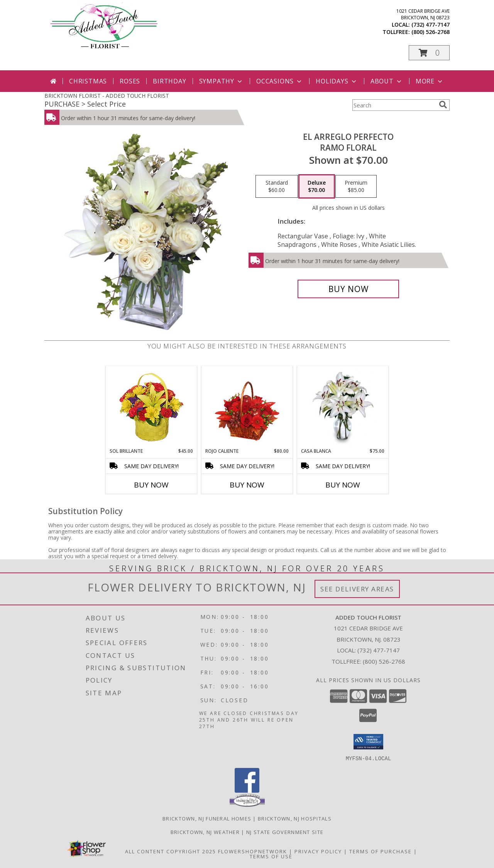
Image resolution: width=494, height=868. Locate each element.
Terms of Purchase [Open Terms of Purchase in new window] (381, 851)
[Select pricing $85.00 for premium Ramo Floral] (356, 187)
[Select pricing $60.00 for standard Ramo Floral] (277, 187)
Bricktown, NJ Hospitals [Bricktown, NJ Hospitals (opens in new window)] (295, 818)
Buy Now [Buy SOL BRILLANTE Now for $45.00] (151, 485)
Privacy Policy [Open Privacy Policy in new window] (318, 851)
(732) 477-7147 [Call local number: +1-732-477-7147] (431, 25)
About (387, 81)
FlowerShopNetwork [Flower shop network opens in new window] (253, 851)
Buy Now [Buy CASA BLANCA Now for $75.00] (343, 485)
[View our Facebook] (247, 790)
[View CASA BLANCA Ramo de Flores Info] (343, 407)
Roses (130, 81)
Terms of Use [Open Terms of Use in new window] (271, 856)
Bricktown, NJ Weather (205, 832)
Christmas (88, 81)
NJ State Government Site (285, 832)
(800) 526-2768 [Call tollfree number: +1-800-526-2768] (431, 32)
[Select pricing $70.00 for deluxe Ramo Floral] (317, 187)
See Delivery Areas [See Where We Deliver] (357, 589)
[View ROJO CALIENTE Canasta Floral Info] (247, 407)
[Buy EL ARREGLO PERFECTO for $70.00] (348, 289)
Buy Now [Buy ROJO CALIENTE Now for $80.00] (247, 485)
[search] (443, 105)
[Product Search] (394, 105)
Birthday (169, 81)
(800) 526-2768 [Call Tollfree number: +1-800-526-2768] (384, 661)
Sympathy (221, 81)
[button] (429, 53)
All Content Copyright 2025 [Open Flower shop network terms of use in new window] (171, 851)
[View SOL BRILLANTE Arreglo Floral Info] (151, 407)
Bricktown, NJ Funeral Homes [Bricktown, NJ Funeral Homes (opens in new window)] (207, 818)
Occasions (280, 81)
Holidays (337, 81)
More (430, 81)
